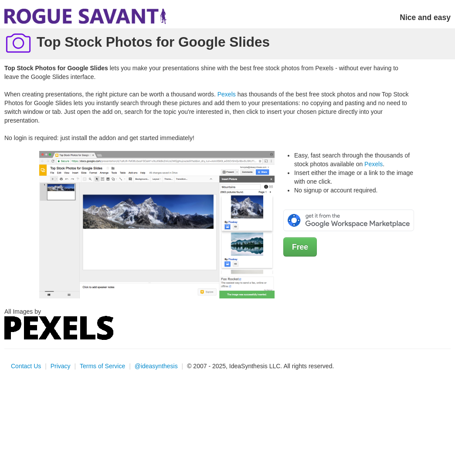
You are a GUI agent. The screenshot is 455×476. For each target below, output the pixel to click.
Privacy (61, 366)
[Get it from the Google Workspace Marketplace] (349, 220)
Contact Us (26, 366)
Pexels (227, 94)
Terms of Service (102, 366)
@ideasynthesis (156, 366)
